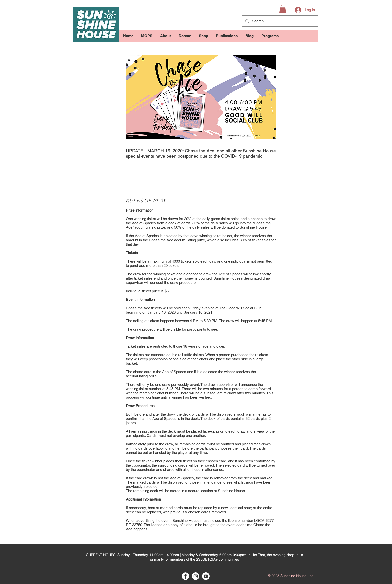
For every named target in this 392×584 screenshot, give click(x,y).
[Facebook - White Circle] (185, 576)
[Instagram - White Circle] (196, 576)
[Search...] (280, 21)
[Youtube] (206, 576)
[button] (283, 9)
